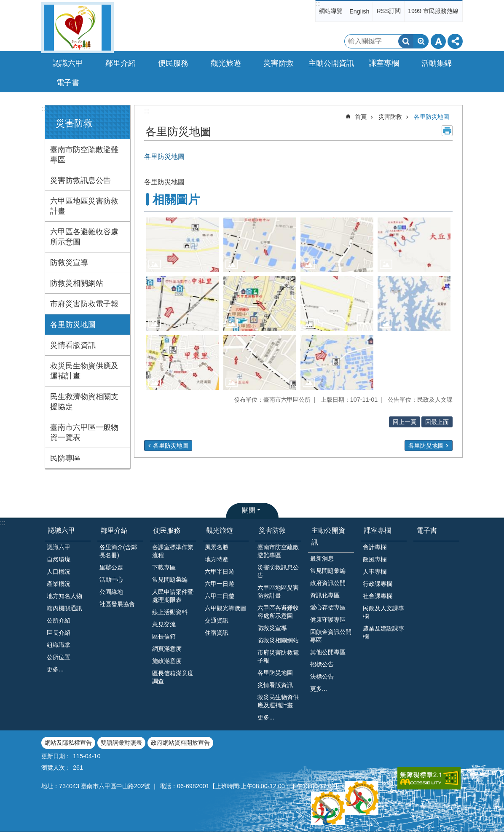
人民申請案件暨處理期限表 (173, 596)
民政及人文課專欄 (383, 612)
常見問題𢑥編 (170, 580)
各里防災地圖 (73, 325)
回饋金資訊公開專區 (331, 636)
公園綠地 (111, 592)
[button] (183, 245)
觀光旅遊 (220, 530)
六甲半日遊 (220, 572)
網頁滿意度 (167, 649)
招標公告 (322, 664)
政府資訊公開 (328, 583)
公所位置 (59, 657)
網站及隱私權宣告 (68, 743)
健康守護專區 (328, 620)
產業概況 (59, 584)
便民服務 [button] (173, 63)
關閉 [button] (249, 510)
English (359, 11)
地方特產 (217, 559)
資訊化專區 (325, 595)
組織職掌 (59, 645)
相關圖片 (176, 200)
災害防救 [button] (279, 63)
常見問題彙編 (328, 571)
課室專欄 (378, 530)
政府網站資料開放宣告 (180, 743)
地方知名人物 (64, 596)
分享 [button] (455, 41)
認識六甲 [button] (68, 63)
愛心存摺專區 (328, 607)
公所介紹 (59, 620)
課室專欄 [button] (384, 63)
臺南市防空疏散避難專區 (84, 155)
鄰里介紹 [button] (121, 63)
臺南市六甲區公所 (78, 28)
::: (318, 4)
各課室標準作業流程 (173, 551)
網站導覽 (331, 11)
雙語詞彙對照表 (121, 743)
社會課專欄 (378, 596)
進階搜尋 (421, 41)
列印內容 (447, 131)
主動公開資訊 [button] (331, 63)
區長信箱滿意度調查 (173, 677)
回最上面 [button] (437, 422)
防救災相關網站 (77, 283)
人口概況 (59, 572)
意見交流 (164, 624)
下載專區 (164, 567)
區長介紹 (59, 633)
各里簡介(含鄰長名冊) (118, 551)
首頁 (361, 117)
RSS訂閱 (389, 11)
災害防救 (74, 123)
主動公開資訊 (328, 536)
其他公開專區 (328, 652)
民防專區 (65, 458)
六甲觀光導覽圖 (225, 608)
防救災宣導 (69, 263)
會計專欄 (375, 547)
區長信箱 (164, 636)
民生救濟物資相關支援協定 (84, 402)
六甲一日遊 (220, 584)
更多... (55, 669)
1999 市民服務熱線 (433, 11)
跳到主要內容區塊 (4, 4)
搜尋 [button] (406, 41)
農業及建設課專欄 (383, 632)
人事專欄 (375, 572)
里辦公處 (111, 567)
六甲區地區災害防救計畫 (84, 206)
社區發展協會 (117, 604)
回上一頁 (405, 422)
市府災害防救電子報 (84, 304)
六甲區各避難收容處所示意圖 (84, 237)
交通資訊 (217, 620)
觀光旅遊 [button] (226, 63)
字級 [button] (438, 41)
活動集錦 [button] (437, 63)
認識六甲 (62, 530)
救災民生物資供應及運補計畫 (84, 371)
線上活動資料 (170, 612)
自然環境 (59, 559)
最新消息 (322, 558)
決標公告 (322, 676)
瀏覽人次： (56, 768)
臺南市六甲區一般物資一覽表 (84, 432)
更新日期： (56, 756)
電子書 (68, 83)
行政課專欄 (378, 584)
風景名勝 (217, 547)
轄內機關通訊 (64, 608)
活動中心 (111, 580)
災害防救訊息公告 (80, 180)
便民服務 (167, 530)
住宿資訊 (217, 633)
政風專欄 (375, 559)
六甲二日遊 (220, 596)
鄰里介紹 (114, 530)
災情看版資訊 (73, 345)
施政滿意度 (167, 661)
